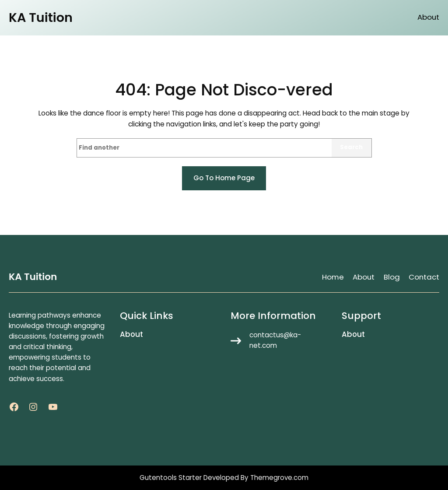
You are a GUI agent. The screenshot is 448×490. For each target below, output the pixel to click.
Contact (424, 277)
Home (333, 277)
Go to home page (224, 178)
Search (351, 147)
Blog (392, 277)
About (428, 17)
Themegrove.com (279, 478)
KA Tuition (41, 17)
